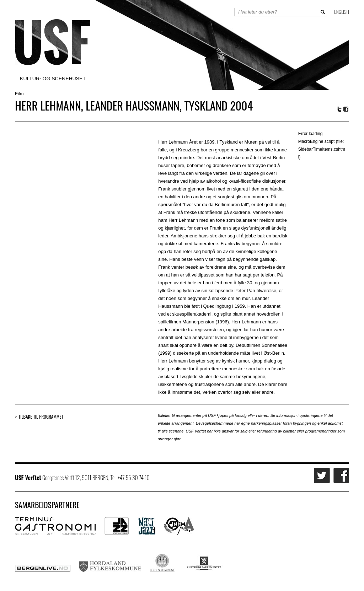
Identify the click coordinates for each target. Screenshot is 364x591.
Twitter (339, 109)
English (342, 12)
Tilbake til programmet (41, 417)
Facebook (346, 109)
